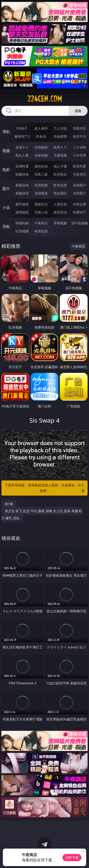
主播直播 (60, 155)
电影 (6, 170)
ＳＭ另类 (80, 155)
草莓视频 (60, 223)
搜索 (78, 111)
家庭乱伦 (41, 204)
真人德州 (41, 128)
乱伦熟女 (60, 174)
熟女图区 (60, 193)
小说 (6, 208)
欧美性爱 (80, 166)
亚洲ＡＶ (22, 147)
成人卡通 (60, 166)
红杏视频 (22, 231)
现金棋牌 (60, 136)
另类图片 (80, 193)
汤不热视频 (80, 223)
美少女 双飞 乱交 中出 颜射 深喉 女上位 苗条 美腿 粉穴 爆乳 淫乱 (42, 514)
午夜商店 (41, 223)
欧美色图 (60, 185)
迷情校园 (22, 212)
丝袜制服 (41, 155)
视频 (6, 151)
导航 (6, 226)
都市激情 (22, 204)
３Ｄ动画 (80, 147)
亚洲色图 (41, 185)
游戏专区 (80, 128)
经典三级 (41, 174)
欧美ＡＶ (60, 147)
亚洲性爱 (22, 166)
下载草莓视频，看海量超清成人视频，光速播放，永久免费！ (45, 488)
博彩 (6, 132)
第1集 (9, 504)
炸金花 (41, 136)
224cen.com (45, 99)
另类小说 (41, 212)
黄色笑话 (60, 212)
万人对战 (60, 128)
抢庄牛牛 (80, 136)
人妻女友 (60, 204)
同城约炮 (22, 223)
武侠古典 (80, 204)
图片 (6, 189)
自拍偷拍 (41, 147)
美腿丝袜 (22, 193)
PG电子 (22, 128)
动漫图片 (80, 185)
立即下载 (72, 857)
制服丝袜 (22, 174)
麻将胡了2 (22, 136)
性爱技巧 (80, 212)
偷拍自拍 (41, 166)
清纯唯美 (41, 193)
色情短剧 (41, 231)
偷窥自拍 (22, 185)
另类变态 (80, 174)
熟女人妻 (22, 155)
